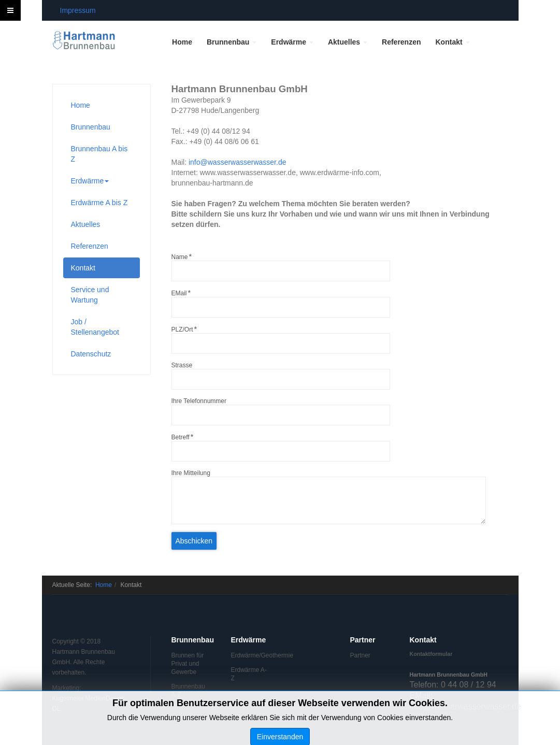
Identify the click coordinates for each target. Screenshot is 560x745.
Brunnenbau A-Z (188, 691)
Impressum (78, 10)
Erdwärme (292, 42)
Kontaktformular (431, 654)
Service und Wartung (90, 295)
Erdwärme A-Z (249, 674)
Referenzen (401, 42)
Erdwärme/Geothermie (250, 655)
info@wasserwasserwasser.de (238, 162)
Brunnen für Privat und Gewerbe (188, 664)
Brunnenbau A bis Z (99, 154)
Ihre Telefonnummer (199, 401)
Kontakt (453, 42)
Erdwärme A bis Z (99, 203)
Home (182, 42)
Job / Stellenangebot (95, 327)
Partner (360, 655)
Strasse (182, 365)
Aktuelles (348, 42)
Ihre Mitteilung (191, 473)
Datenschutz (91, 354)
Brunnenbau (232, 42)
